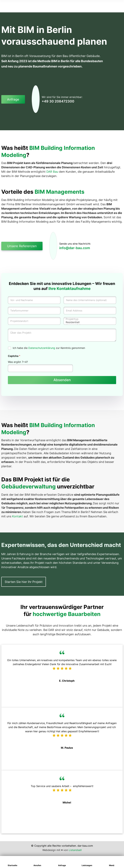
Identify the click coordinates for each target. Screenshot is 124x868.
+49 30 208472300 (58, 101)
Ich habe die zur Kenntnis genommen (49, 348)
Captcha (14, 356)
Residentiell (89, 322)
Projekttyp (89, 319)
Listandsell (75, 850)
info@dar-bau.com (75, 248)
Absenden (62, 380)
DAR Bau (52, 172)
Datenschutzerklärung (42, 348)
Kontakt (17, 516)
